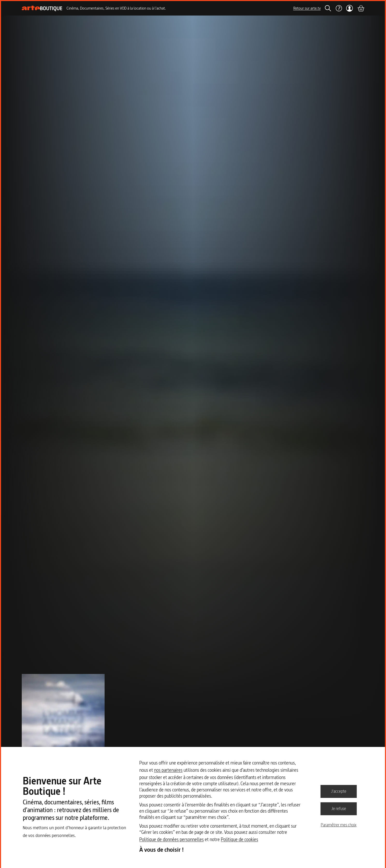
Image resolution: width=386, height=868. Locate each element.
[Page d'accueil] (42, 8)
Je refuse (339, 808)
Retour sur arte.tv (307, 8)
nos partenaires (168, 770)
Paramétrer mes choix (339, 825)
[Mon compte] (350, 8)
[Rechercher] (328, 8)
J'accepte (339, 791)
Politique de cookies (239, 839)
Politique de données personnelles (172, 839)
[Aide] (339, 8)
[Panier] (361, 8)
